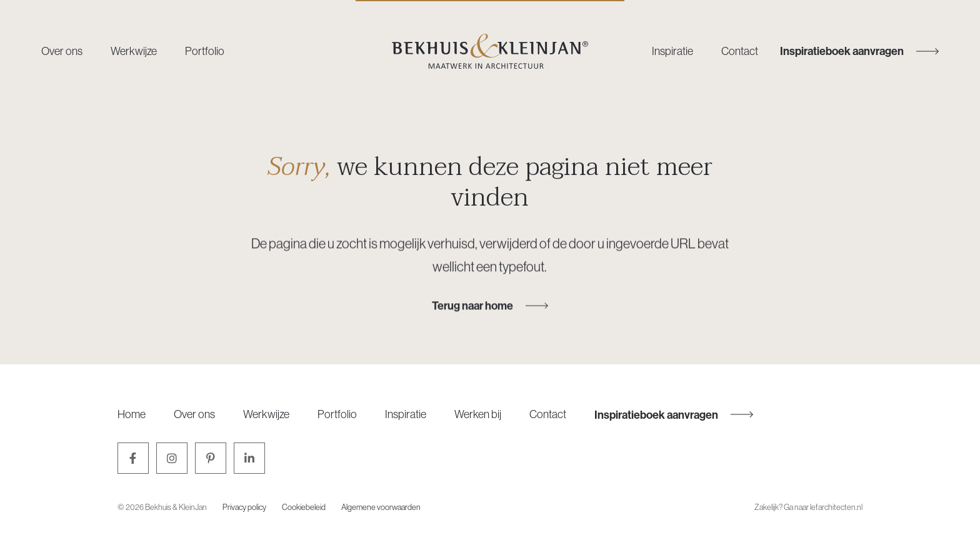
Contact (740, 51)
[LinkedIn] (249, 458)
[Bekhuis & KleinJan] (490, 51)
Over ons (62, 51)
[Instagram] (172, 458)
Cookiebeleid (304, 507)
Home (132, 414)
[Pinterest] (211, 458)
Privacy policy (244, 507)
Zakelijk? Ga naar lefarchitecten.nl (808, 507)
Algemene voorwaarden (381, 507)
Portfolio (205, 51)
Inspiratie (672, 51)
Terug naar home (490, 305)
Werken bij (478, 414)
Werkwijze (134, 51)
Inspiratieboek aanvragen (674, 415)
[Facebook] (133, 458)
